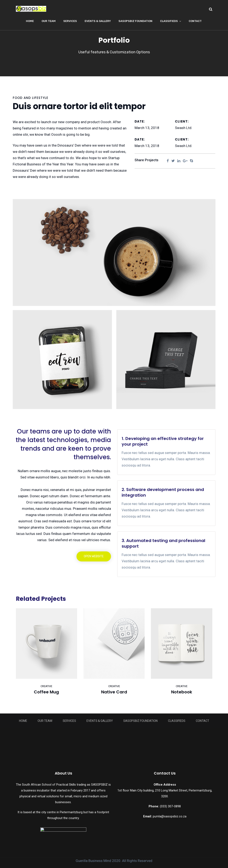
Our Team (49, 21)
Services (70, 21)
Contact (195, 21)
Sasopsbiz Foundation (135, 21)
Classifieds (169, 21)
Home (30, 21)
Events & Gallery (98, 21)
